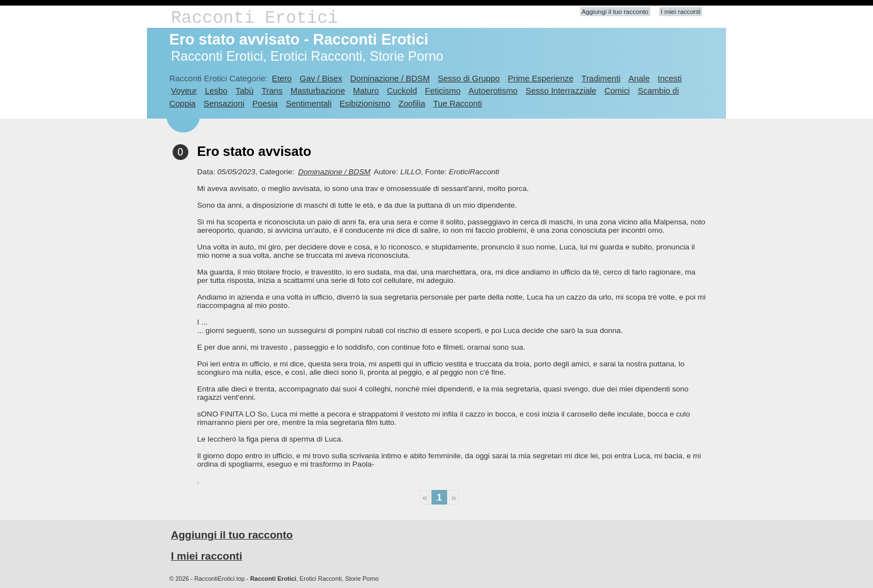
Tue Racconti (458, 103)
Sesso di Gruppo (469, 78)
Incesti (670, 78)
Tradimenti (601, 78)
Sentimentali (308, 103)
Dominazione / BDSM (390, 78)
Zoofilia (412, 103)
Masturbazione (318, 90)
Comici (617, 90)
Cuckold (402, 90)
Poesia (265, 103)
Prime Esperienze (541, 78)
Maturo (366, 90)
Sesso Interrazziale (561, 90)
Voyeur (184, 90)
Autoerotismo (493, 90)
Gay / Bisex (321, 78)
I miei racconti (681, 12)
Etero (282, 78)
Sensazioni (224, 103)
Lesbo (216, 90)
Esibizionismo (365, 103)
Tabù (244, 90)
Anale (639, 78)
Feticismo (443, 90)
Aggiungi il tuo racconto (615, 12)
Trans (272, 90)
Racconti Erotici (254, 18)
